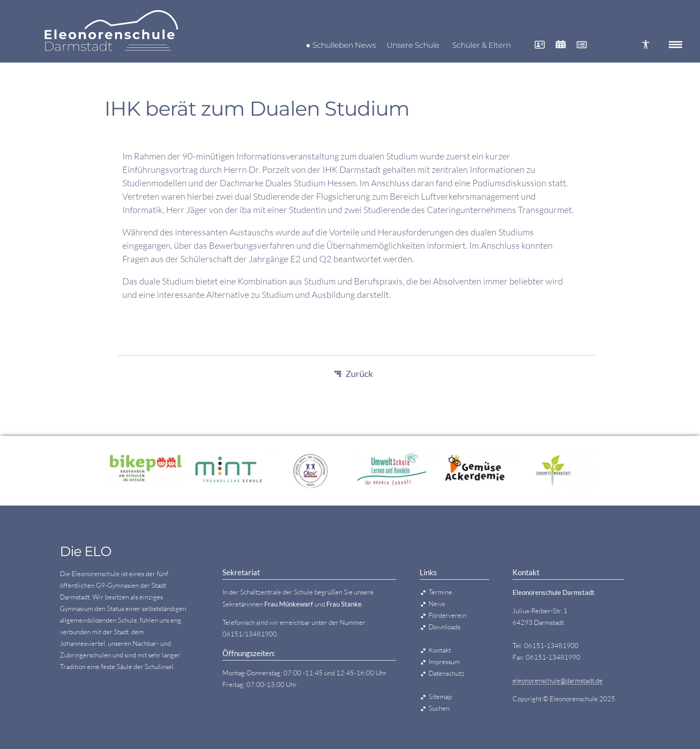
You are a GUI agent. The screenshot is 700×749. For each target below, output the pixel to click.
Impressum (444, 662)
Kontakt (440, 650)
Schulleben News (344, 45)
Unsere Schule (413, 45)
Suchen (439, 708)
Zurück (359, 373)
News (437, 604)
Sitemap (440, 697)
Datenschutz (446, 673)
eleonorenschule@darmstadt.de (558, 680)
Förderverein (448, 615)
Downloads (444, 627)
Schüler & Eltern (481, 45)
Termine (440, 592)
